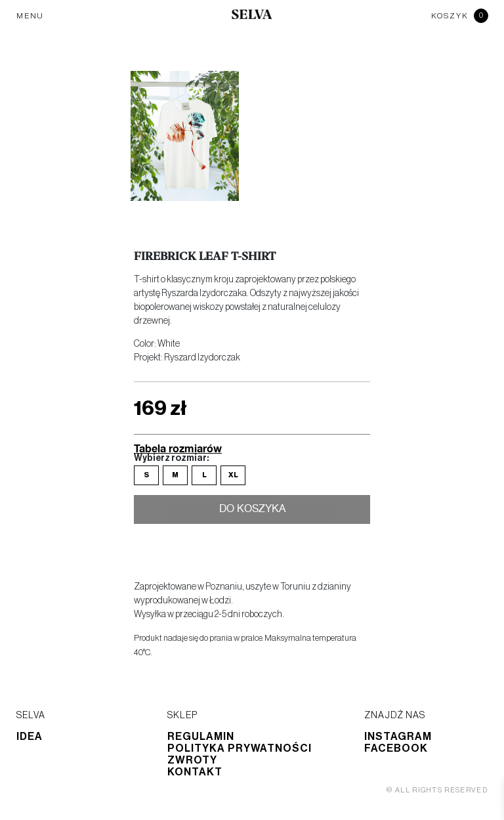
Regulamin (201, 737)
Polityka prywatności (240, 748)
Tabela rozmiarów (178, 448)
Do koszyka (252, 510)
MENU (30, 16)
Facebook (396, 748)
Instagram (398, 737)
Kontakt (195, 772)
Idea (30, 737)
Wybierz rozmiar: (171, 458)
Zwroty (192, 760)
